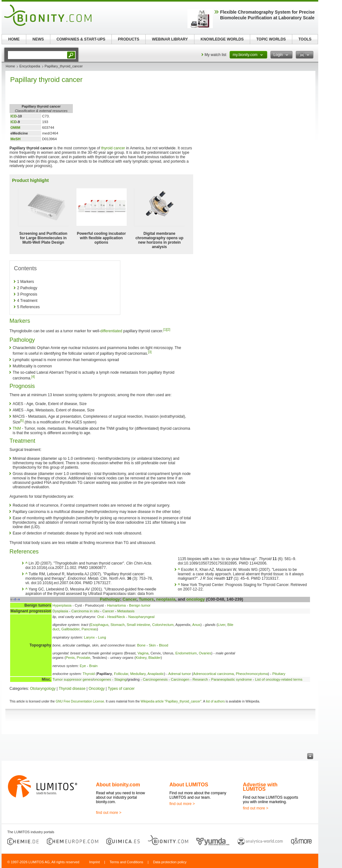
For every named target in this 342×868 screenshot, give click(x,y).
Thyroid (89, 674)
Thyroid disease (72, 689)
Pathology (110, 599)
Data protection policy (170, 862)
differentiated (111, 331)
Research (200, 679)
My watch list (215, 55)
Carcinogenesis (155, 679)
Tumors (146, 599)
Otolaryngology (43, 689)
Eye (83, 666)
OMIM (15, 128)
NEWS (38, 39)
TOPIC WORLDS (271, 39)
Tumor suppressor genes (73, 679)
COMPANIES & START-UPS (81, 39)
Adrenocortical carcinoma (214, 674)
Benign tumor (140, 605)
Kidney (141, 658)
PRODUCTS (128, 39)
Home (10, 66)
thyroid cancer (113, 148)
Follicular (121, 674)
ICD (14, 116)
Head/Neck (116, 617)
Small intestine (138, 625)
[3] (150, 352)
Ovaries (205, 653)
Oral (101, 617)
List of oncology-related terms (279, 679)
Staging (120, 679)
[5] (22, 421)
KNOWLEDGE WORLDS (222, 39)
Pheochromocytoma (252, 674)
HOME (14, 39)
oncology (196, 599)
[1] (165, 330)
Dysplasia (60, 611)
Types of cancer (121, 689)
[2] (169, 330)
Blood (164, 645)
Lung (102, 637)
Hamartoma (117, 605)
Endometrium (186, 653)
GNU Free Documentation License (80, 701)
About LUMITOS (189, 785)
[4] (33, 377)
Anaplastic (156, 674)
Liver (222, 625)
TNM (17, 428)
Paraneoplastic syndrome (232, 679)
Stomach (118, 625)
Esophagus (99, 625)
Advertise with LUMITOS (260, 787)
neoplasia (166, 599)
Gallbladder (71, 629)
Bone (141, 645)
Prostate (83, 658)
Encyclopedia (30, 66)
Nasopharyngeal (141, 617)
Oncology (97, 689)
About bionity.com (118, 785)
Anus (196, 625)
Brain (94, 666)
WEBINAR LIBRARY (170, 39)
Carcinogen (180, 679)
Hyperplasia (62, 605)
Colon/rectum (163, 625)
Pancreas (89, 629)
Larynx (89, 637)
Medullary (138, 674)
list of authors (215, 701)
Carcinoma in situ (85, 611)
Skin (152, 645)
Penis (70, 658)
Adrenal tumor (180, 674)
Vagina (143, 653)
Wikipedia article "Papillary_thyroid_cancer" (171, 701)
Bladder (155, 658)
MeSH (16, 139)
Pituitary (279, 674)
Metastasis (126, 611)
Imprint (94, 862)
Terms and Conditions (126, 862)
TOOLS (305, 39)
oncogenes (102, 679)
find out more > (109, 813)
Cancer (130, 599)
